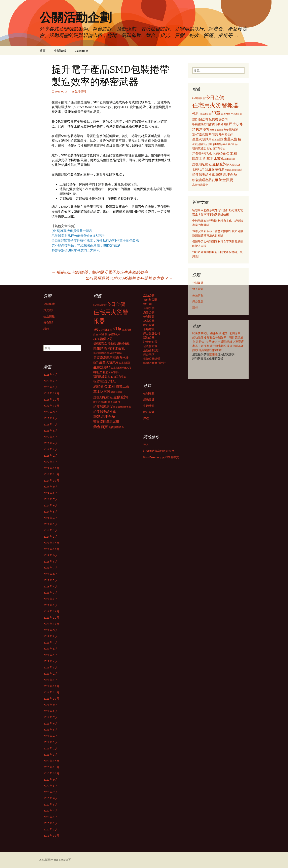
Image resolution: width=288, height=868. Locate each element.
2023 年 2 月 (51, 599)
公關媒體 (198, 283)
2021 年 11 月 (51, 692)
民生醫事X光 (200, 333)
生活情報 (60, 51)
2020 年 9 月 (51, 780)
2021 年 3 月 (51, 742)
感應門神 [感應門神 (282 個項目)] (226, 114)
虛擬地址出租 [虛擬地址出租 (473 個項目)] (202, 164)
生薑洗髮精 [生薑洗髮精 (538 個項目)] (232, 139)
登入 (146, 445)
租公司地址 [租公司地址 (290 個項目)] (233, 144)
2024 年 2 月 (51, 530)
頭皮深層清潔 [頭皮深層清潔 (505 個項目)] (215, 169)
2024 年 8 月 (51, 493)
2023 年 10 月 (51, 549)
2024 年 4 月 (51, 518)
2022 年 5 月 (51, 655)
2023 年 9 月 (51, 555)
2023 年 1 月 (51, 605)
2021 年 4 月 (51, 736)
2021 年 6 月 (51, 724)
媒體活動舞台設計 (154, 363)
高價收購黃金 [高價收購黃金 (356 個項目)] (200, 185)
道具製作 (204, 350)
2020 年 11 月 (51, 767)
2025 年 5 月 (51, 437)
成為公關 (149, 321)
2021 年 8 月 (51, 711)
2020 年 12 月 (51, 761)
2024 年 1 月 (51, 537)
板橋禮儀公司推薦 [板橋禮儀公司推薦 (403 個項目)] (204, 124)
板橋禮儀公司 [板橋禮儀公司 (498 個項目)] (218, 119)
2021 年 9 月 (51, 705)
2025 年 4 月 (51, 443)
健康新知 (199, 342)
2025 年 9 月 (51, 412)
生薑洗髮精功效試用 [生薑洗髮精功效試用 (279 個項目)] (202, 144)
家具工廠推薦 (201, 346)
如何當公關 (150, 300)
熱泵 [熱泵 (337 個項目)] (231, 134)
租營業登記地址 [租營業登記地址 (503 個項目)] (204, 154)
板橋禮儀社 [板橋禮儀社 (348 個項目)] (222, 124)
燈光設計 (198, 289)
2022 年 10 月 (51, 624)
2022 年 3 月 (51, 667)
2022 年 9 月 (51, 630)
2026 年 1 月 (51, 387)
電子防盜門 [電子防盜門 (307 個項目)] (198, 170)
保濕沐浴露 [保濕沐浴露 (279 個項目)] (205, 114)
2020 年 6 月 (51, 798)
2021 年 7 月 (51, 717)
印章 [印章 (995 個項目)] (216, 113)
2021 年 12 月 (51, 686)
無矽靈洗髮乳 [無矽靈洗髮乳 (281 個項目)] (217, 130)
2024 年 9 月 (51, 487)
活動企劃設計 (152, 350)
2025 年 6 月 (51, 431)
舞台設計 (198, 301)
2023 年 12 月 (51, 543)
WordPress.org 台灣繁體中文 (161, 457)
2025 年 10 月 (51, 406)
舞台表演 (149, 355)
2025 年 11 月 (51, 400)
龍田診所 (235, 333)
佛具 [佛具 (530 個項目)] (196, 114)
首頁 (42, 51)
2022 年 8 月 (51, 636)
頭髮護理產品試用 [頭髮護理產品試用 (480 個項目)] (205, 180)
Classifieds (82, 51)
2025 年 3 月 (51, 449)
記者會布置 (150, 342)
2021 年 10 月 (51, 699)
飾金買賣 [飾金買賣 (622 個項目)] (226, 180)
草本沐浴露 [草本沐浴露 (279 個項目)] (230, 159)
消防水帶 (216, 350)
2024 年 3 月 (51, 524)
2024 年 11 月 (51, 474)
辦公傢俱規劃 (229, 346)
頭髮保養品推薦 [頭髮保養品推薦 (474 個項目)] (204, 174)
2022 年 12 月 (51, 611)
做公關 (147, 304)
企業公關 (149, 308)
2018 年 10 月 (51, 836)
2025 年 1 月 (51, 462)
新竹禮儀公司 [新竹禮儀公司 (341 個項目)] (200, 119)
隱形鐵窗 (215, 346)
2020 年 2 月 (51, 823)
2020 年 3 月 (51, 817)
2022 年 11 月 (51, 618)
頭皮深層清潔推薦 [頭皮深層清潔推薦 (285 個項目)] (234, 170)
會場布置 (149, 329)
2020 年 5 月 (51, 804)
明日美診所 (236, 337)
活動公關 (149, 295)
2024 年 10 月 (51, 481)
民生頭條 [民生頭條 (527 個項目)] (236, 124)
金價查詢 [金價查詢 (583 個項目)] (219, 164)
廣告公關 (149, 312)
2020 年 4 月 (51, 811)
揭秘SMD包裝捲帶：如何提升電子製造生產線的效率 (100, 272)
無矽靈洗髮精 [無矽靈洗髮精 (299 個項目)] (231, 130)
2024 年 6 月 (51, 505)
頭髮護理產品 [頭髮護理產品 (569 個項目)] (226, 174)
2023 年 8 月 (51, 562)
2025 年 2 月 (51, 456)
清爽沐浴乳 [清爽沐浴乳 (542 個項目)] (201, 129)
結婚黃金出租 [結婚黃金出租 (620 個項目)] (226, 153)
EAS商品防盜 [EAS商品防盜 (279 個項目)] (199, 98)
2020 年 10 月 (51, 773)
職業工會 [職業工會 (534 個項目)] (199, 159)
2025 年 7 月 (51, 424)
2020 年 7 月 (51, 792)
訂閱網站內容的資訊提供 (159, 451)
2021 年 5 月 (51, 730)
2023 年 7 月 (51, 568)
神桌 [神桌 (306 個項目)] (225, 144)
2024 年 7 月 (51, 499)
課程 (195, 308)
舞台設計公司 (152, 333)
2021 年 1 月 (51, 755)
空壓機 (213, 354)
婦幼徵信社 (200, 337)
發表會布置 (150, 346)
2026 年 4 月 (51, 375)
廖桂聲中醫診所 (217, 337)
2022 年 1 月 (51, 680)
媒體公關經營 (152, 359)
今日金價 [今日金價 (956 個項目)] (215, 97)
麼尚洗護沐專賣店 (232, 342)
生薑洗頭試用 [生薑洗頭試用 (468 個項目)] (202, 139)
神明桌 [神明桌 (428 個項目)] (217, 144)
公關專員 (149, 317)
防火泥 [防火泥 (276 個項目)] (231, 165)
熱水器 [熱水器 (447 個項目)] (223, 134)
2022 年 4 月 (51, 661)
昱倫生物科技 (219, 333)
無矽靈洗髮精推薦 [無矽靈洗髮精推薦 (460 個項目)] (205, 134)
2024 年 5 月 (51, 512)
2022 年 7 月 (51, 643)
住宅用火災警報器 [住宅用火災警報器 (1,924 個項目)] (216, 105)
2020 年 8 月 (51, 786)
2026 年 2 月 (51, 381)
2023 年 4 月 (51, 586)
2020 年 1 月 (51, 829)
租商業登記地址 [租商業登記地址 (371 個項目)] (202, 148)
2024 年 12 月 (51, 468)
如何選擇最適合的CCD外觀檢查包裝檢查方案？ (129, 278)
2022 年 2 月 (51, 674)
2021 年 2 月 (51, 748)
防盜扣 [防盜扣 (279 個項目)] (238, 165)
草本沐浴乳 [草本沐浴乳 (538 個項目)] (215, 159)
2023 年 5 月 (51, 580)
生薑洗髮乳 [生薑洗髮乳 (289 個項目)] (218, 139)
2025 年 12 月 (51, 393)
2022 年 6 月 (51, 649)
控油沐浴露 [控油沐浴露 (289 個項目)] (236, 114)
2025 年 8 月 (51, 418)
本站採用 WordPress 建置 (55, 860)
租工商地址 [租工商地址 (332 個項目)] (219, 148)
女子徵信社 (213, 342)
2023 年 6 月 (51, 574)
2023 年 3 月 (51, 593)
